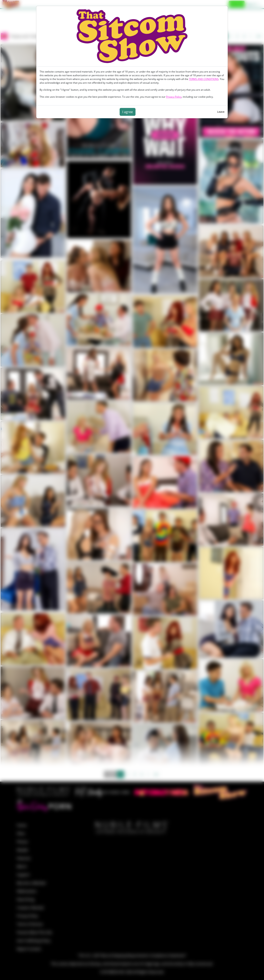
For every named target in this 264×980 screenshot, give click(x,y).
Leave (221, 112)
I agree (128, 112)
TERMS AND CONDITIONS (204, 79)
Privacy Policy (174, 97)
